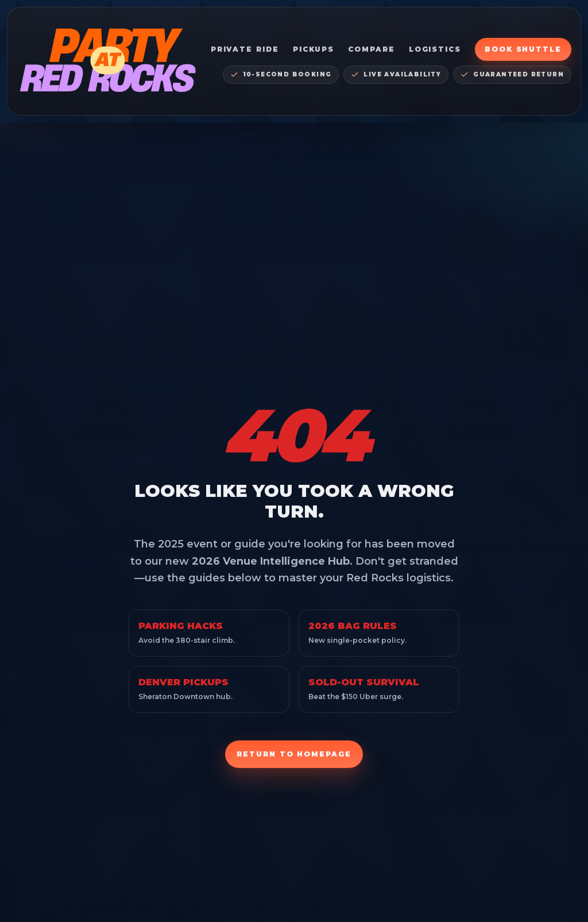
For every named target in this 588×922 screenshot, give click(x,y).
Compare (371, 49)
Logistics (435, 49)
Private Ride (245, 49)
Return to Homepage (294, 754)
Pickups (314, 49)
